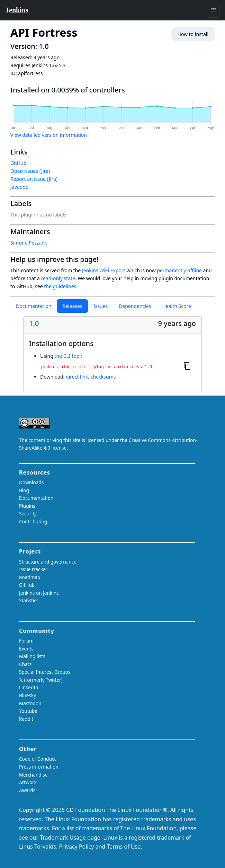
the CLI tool (67, 356)
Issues (101, 306)
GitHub (19, 163)
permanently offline (179, 270)
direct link (77, 377)
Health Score (176, 306)
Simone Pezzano (29, 243)
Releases (72, 306)
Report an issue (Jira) (34, 179)
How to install (193, 34)
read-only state (58, 278)
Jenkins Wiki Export (104, 270)
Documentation (34, 306)
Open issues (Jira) (30, 171)
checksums (103, 377)
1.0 (34, 324)
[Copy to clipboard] (187, 366)
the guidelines (60, 286)
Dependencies (135, 306)
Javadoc (19, 187)
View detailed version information (49, 135)
